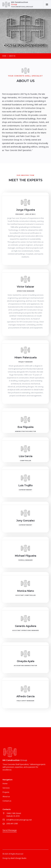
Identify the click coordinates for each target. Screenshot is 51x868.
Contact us (7, 801)
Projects (6, 792)
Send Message (10, 830)
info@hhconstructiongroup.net (19, 820)
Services (6, 788)
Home (4, 56)
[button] (47, 4)
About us (6, 796)
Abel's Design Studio (18, 858)
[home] (18, 4)
